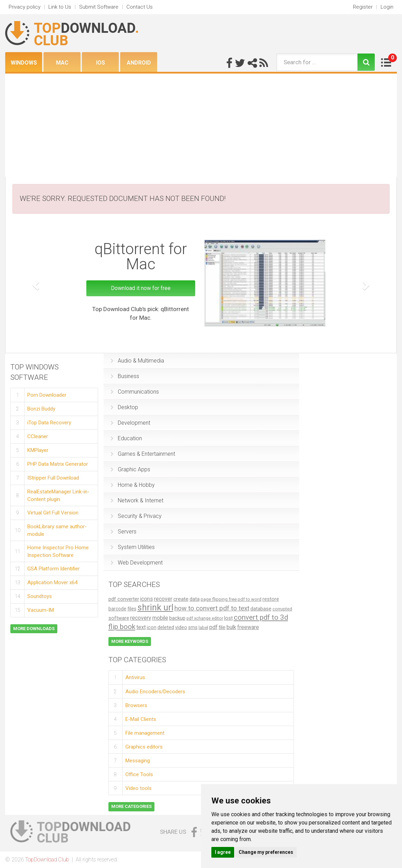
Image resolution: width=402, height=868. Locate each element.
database (261, 609)
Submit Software (99, 7)
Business (125, 376)
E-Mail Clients (141, 719)
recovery (141, 618)
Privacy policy (25, 7)
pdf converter (124, 599)
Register (363, 7)
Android (139, 63)
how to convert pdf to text (212, 608)
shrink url (155, 607)
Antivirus (135, 677)
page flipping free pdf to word (231, 599)
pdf (213, 627)
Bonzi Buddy (41, 409)
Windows (24, 63)
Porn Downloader (47, 395)
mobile (160, 618)
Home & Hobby (133, 485)
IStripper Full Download (53, 478)
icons (147, 599)
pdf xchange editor (205, 618)
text (141, 627)
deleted (166, 627)
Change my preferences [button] (266, 852)
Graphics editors (144, 747)
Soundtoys (40, 596)
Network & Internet (137, 500)
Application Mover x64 (52, 582)
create (181, 599)
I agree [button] (223, 852)
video (181, 627)
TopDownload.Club (47, 860)
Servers (123, 532)
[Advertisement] (201, 125)
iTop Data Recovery (49, 423)
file (222, 627)
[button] (35, 283)
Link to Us (60, 7)
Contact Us (140, 7)
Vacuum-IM (41, 610)
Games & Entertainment (143, 454)
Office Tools (139, 774)
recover (163, 599)
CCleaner (38, 436)
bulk (231, 627)
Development (130, 423)
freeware (248, 627)
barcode (117, 609)
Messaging (138, 761)
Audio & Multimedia (137, 361)
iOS (100, 63)
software (119, 618)
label (203, 628)
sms (193, 627)
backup (177, 618)
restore (271, 599)
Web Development (137, 563)
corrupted (282, 609)
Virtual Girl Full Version (53, 513)
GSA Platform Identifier (54, 569)
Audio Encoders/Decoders (155, 692)
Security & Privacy (136, 516)
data (195, 599)
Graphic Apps (130, 469)
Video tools (138, 788)
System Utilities (133, 547)
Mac (62, 63)
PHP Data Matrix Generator (58, 464)
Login (387, 7)
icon (152, 627)
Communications (135, 392)
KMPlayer (38, 450)
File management (145, 733)
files (132, 609)
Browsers (136, 705)
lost (228, 618)
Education (126, 438)
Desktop (124, 407)
